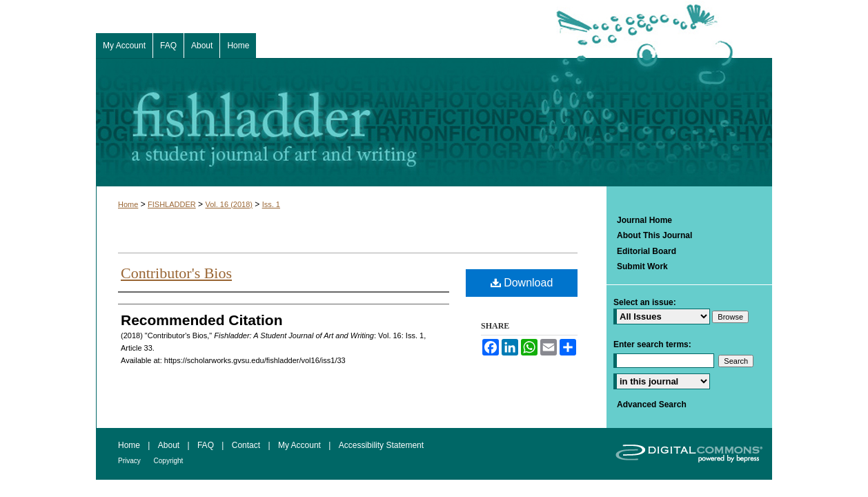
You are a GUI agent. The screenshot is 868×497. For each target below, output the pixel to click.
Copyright (169, 461)
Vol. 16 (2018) (229, 204)
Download (522, 283)
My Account (300, 445)
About (170, 445)
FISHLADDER (172, 204)
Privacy (130, 461)
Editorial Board (647, 251)
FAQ (207, 445)
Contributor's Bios (176, 273)
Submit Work (642, 266)
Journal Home (644, 220)
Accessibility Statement (381, 445)
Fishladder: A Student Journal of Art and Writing (434, 122)
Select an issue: (645, 302)
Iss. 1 (271, 204)
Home (128, 204)
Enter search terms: (652, 344)
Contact (247, 445)
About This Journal (654, 235)
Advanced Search (652, 405)
